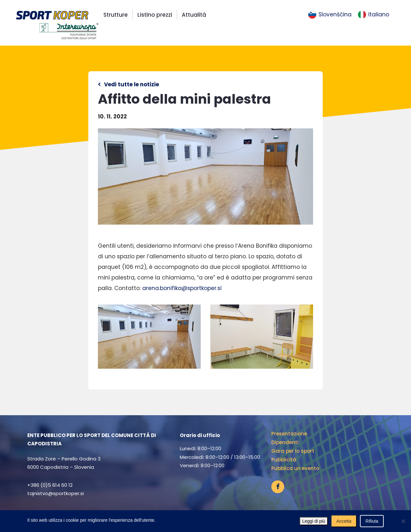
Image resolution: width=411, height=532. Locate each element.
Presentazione (289, 434)
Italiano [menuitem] (379, 14)
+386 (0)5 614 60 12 (50, 485)
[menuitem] (330, 15)
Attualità (194, 15)
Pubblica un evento (295, 468)
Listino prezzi (155, 15)
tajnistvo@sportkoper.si (56, 493)
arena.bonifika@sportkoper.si (182, 288)
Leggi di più (314, 521)
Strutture (116, 15)
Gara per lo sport (293, 451)
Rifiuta (372, 521)
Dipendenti (285, 442)
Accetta (344, 521)
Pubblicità (284, 460)
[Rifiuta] (403, 521)
